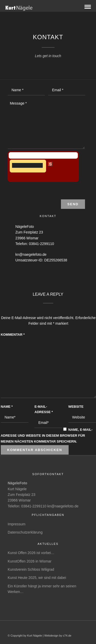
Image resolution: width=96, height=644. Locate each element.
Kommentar (13, 335)
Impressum (17, 524)
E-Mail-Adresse (44, 409)
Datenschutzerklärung (25, 532)
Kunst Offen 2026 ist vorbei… (31, 553)
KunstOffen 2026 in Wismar (30, 561)
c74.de (67, 636)
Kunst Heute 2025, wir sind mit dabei (37, 578)
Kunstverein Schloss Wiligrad (31, 569)
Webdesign (51, 636)
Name (7, 407)
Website (76, 407)
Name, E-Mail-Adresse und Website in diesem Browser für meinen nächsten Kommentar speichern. (47, 436)
